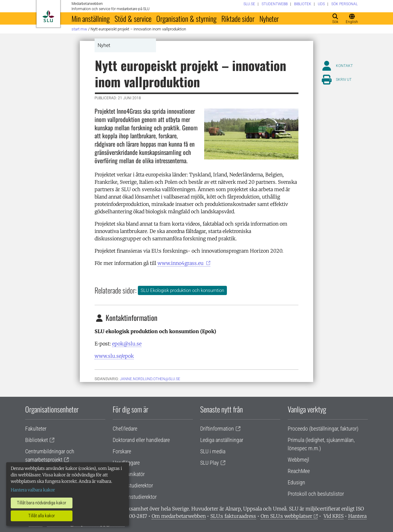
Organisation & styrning (186, 18)
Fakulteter (36, 429)
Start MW (79, 29)
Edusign (296, 482)
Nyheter (269, 18)
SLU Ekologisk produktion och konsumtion (182, 290)
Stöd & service (133, 18)
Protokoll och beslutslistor (316, 494)
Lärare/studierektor (133, 485)
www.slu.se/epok (114, 356)
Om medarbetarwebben (179, 516)
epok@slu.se (127, 344)
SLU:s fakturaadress (233, 516)
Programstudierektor (135, 497)
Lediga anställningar (222, 440)
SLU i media (213, 451)
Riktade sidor (238, 18)
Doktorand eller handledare (141, 440)
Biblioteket (37, 440)
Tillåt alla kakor (42, 516)
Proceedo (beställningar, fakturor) (323, 429)
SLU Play (210, 463)
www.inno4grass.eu (181, 263)
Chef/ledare (125, 429)
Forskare (122, 451)
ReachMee (299, 471)
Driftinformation (217, 429)
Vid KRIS (334, 516)
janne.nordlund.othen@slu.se (150, 379)
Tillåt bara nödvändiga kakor (42, 503)
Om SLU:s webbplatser (286, 516)
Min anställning (91, 18)
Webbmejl (298, 460)
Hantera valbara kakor (33, 490)
